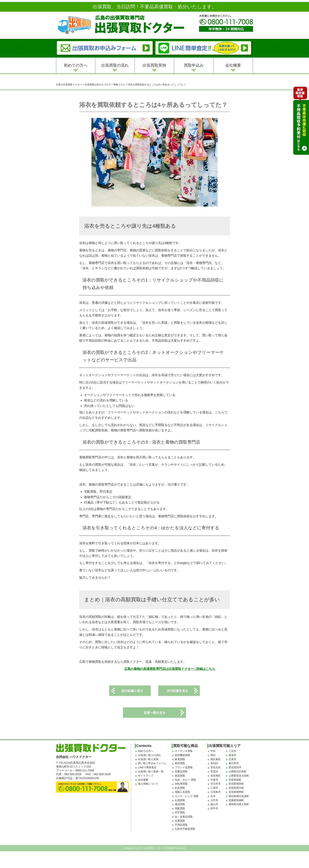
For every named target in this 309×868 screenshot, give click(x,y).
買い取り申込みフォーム (152, 763)
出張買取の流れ (115, 65)
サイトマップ (146, 776)
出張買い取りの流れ (149, 755)
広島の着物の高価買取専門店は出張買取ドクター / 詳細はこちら (170, 669)
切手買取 (180, 813)
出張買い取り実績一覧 (151, 772)
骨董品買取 (181, 772)
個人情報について (148, 784)
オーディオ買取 (184, 751)
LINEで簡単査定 (147, 767)
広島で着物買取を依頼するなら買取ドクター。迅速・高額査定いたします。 (133, 662)
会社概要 (233, 65)
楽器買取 (180, 776)
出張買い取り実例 (148, 759)
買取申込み (194, 65)
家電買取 (180, 759)
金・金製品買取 (184, 817)
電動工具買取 (182, 792)
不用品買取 (181, 825)
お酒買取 (180, 800)
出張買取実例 (154, 65)
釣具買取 (180, 788)
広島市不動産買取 (185, 829)
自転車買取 (181, 784)
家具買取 (180, 763)
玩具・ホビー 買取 (185, 780)
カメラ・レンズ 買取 (187, 796)
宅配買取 (180, 808)
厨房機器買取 (182, 755)
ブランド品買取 (184, 767)
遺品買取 (180, 804)
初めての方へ (76, 65)
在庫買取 (180, 821)
